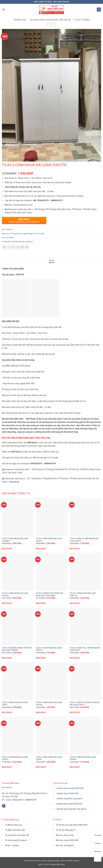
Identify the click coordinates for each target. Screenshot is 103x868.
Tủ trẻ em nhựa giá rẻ (66, 830)
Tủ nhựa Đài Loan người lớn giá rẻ (50, 20)
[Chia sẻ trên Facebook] (9, 247)
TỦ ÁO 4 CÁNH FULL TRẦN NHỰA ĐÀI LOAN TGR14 (85, 649)
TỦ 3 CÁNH (10, 238)
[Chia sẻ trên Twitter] (13, 247)
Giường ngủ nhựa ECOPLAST (70, 804)
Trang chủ (20, 20)
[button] (3, 9)
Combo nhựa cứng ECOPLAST (70, 788)
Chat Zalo (98, 841)
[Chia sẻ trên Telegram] (27, 247)
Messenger (98, 849)
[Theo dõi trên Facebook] (4, 806)
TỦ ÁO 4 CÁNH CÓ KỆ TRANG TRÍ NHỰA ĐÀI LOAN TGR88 (49, 594)
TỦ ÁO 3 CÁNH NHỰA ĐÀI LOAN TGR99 (49, 758)
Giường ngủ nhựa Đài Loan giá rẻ (71, 809)
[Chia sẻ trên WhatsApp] (4, 247)
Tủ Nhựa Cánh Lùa (13, 825)
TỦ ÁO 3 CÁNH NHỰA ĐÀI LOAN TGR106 (49, 704)
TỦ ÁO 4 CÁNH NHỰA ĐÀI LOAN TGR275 (15, 758)
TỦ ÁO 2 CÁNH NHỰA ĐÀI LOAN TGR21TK (83, 594)
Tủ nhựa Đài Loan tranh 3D (17, 835)
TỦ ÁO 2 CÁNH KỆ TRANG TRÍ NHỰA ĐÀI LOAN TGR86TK (17, 649)
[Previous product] (54, 24)
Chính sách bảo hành (32, 861)
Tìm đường (98, 833)
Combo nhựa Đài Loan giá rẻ (69, 799)
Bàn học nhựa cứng (65, 835)
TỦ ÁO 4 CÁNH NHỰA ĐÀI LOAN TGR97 (15, 704)
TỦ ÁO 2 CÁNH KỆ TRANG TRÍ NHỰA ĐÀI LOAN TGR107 (84, 704)
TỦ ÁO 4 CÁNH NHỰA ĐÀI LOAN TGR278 (49, 649)
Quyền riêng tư (73, 861)
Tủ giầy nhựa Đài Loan (15, 830)
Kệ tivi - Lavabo (12, 845)
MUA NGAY (7, 549)
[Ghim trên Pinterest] (18, 247)
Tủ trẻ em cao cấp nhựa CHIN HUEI (72, 825)
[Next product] (49, 24)
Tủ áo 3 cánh (82, 20)
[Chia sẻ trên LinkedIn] (23, 247)
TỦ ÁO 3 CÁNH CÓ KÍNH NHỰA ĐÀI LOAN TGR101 (84, 540)
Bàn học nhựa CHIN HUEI (67, 840)
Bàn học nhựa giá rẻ (65, 845)
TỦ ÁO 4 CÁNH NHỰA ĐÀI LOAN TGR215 (49, 540)
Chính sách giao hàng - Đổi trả (54, 861)
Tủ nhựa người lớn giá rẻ (16, 840)
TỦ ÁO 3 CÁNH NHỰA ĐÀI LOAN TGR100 (83, 758)
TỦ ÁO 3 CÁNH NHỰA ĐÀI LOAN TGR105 (15, 594)
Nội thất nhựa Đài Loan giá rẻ (22, 242)
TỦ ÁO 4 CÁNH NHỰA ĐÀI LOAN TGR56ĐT (15, 540)
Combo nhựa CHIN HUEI (68, 793)
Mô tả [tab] (52, 263)
